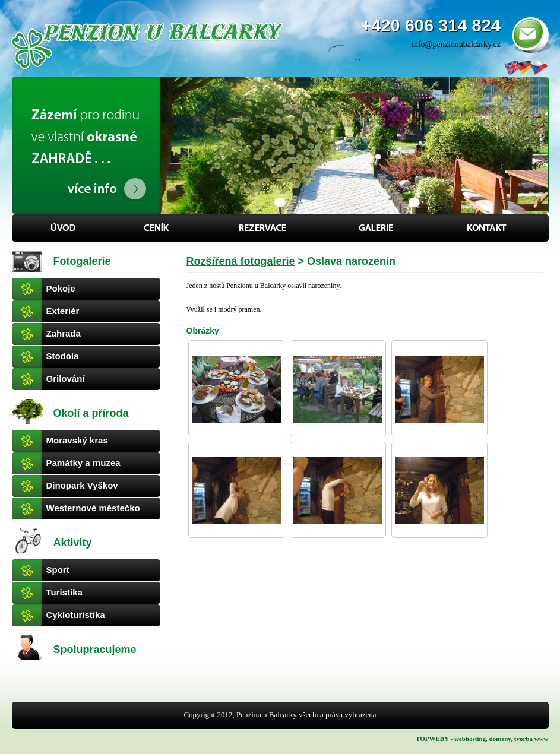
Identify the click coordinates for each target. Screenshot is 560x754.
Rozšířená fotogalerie (241, 261)
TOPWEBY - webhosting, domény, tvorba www (482, 739)
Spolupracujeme (95, 650)
